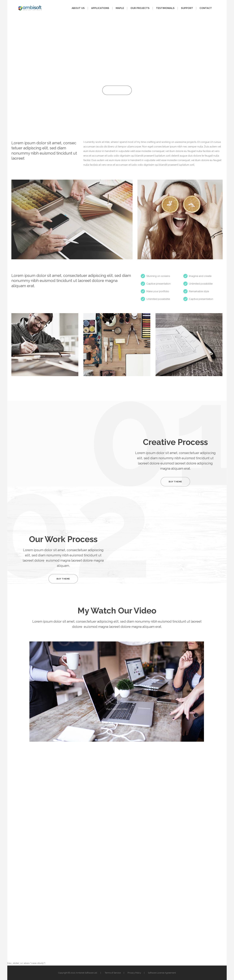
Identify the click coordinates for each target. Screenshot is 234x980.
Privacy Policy (134, 973)
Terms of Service (113, 973)
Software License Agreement (162, 973)
